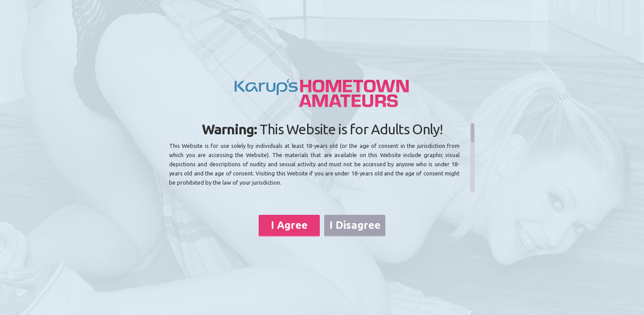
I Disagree (355, 225)
